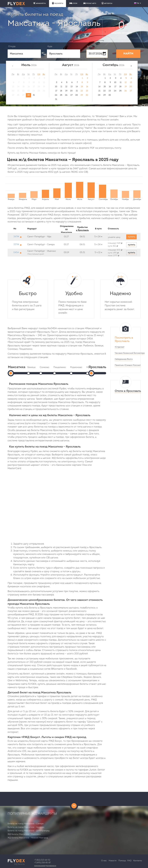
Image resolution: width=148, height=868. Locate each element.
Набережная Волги (124, 359)
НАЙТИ (128, 54)
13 (72, 87)
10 (56, 87)
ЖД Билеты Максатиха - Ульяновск (24, 834)
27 (71, 95)
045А (16, 253)
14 (77, 87)
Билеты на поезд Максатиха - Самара (26, 824)
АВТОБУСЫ (107, 3)
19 (66, 91)
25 (61, 95)
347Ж (16, 237)
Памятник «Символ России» (128, 365)
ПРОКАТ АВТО (90, 3)
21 (77, 91)
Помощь (122, 861)
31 (34, 95)
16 (87, 87)
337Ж (16, 245)
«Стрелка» (120, 347)
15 (82, 87)
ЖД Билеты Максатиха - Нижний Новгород (28, 838)
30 (28, 95)
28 (77, 95)
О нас (104, 861)
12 (66, 87)
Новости (113, 861)
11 (61, 87)
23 (87, 91)
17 (56, 91)
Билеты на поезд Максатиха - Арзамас (26, 827)
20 (71, 91)
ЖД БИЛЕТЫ (58, 3)
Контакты (138, 861)
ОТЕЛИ (73, 3)
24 (56, 95)
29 (82, 95)
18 (61, 91)
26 (66, 95)
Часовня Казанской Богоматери (130, 353)
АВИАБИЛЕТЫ (39, 3)
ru (138, 3)
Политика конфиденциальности (45, 866)
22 (82, 91)
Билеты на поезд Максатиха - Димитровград (29, 831)
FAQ (129, 861)
